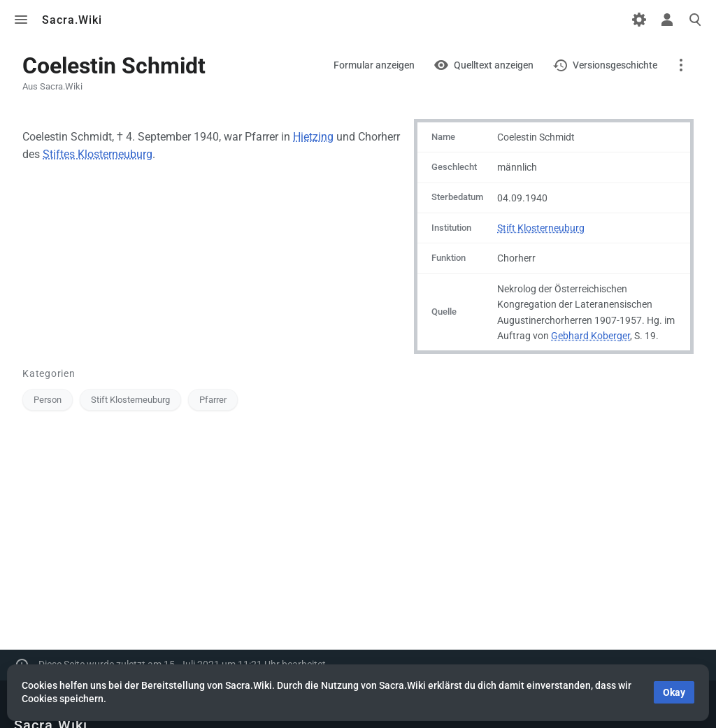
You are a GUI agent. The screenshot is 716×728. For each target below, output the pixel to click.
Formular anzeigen (374, 65)
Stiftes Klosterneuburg (98, 154)
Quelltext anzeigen (494, 65)
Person (48, 400)
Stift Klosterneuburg (541, 228)
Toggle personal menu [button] (667, 20)
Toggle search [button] (695, 20)
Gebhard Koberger (590, 336)
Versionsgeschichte (615, 65)
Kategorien (49, 373)
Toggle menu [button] (21, 20)
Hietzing (313, 137)
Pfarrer (213, 400)
